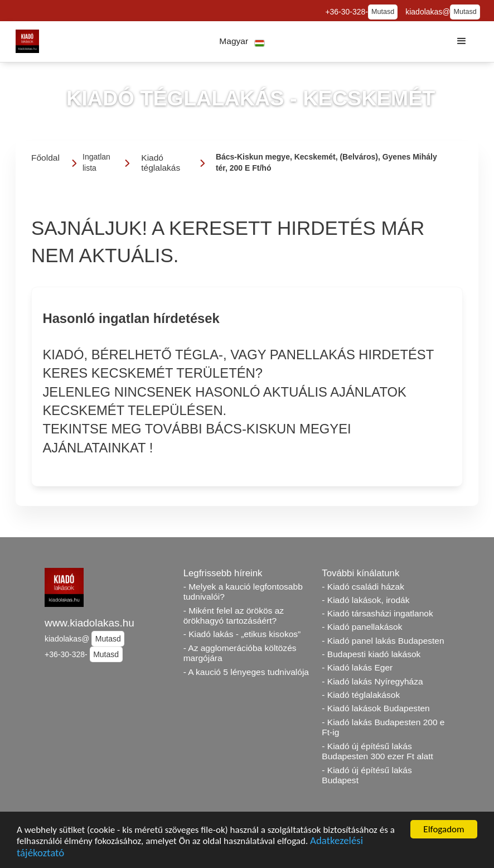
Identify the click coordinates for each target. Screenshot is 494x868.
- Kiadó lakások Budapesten (376, 708)
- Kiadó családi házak (363, 587)
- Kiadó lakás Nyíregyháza (372, 681)
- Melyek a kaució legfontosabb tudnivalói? (243, 592)
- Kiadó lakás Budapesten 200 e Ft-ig (383, 727)
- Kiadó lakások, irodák (365, 600)
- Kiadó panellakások (362, 627)
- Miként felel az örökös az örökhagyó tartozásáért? (234, 616)
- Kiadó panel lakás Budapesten (383, 641)
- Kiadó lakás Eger (357, 667)
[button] (242, 42)
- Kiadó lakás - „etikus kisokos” (242, 634)
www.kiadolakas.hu (89, 623)
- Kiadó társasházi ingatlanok (377, 613)
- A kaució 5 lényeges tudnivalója (246, 672)
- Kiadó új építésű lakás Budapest (367, 775)
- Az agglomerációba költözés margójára (240, 653)
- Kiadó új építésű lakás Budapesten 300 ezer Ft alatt (377, 751)
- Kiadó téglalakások (361, 695)
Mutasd (383, 12)
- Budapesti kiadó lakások (371, 654)
